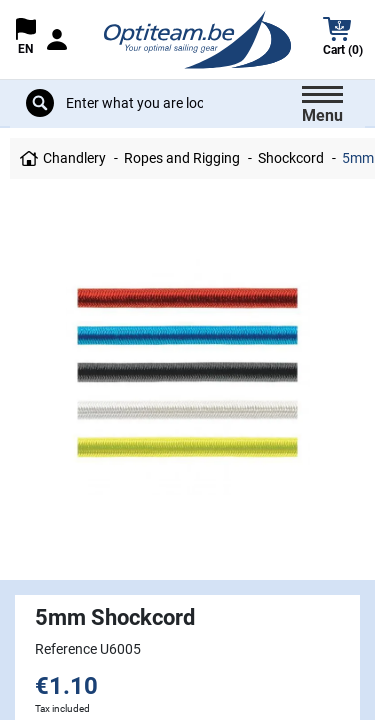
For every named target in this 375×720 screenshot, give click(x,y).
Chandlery (74, 158)
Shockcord (291, 158)
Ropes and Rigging (182, 158)
